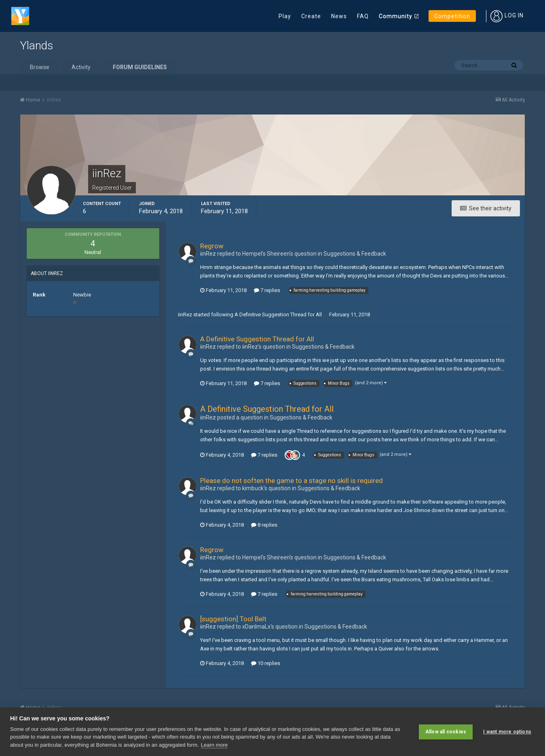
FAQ (363, 16)
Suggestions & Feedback (355, 254)
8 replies (264, 525)
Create (311, 16)
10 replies (266, 663)
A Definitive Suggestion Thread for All (278, 314)
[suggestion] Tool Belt (233, 619)
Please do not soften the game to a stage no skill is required (292, 481)
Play (285, 16)
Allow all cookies (446, 732)
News (339, 16)
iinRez (185, 314)
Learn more (214, 745)
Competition (452, 16)
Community (396, 16)
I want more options (507, 732)
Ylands (36, 46)
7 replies (267, 290)
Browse (40, 67)
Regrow (212, 246)
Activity (81, 67)
